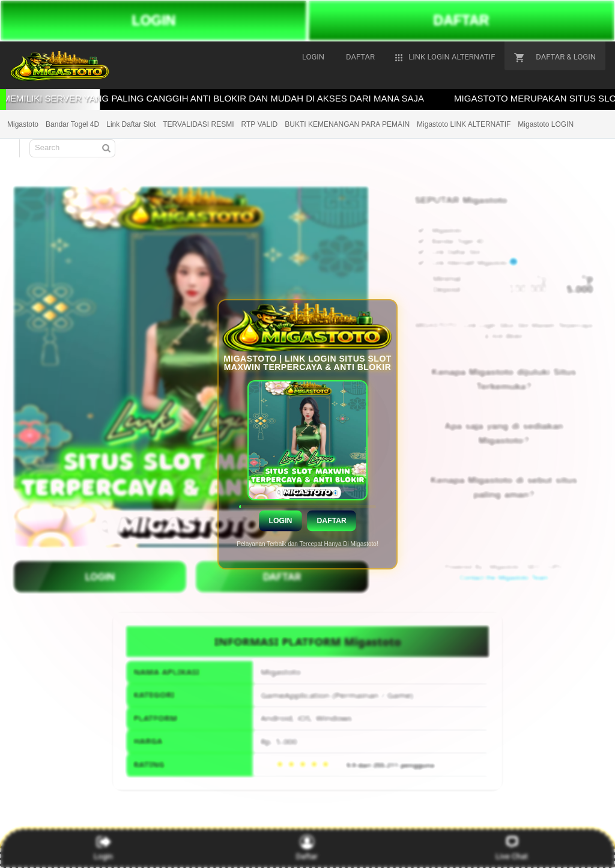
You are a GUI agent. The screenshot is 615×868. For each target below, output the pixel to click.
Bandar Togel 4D (72, 124)
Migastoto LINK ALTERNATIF (464, 124)
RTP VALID (260, 124)
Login (280, 520)
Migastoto (23, 124)
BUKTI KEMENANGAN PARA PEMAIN (347, 124)
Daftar (331, 520)
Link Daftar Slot (131, 124)
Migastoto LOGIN (546, 124)
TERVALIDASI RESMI (198, 124)
